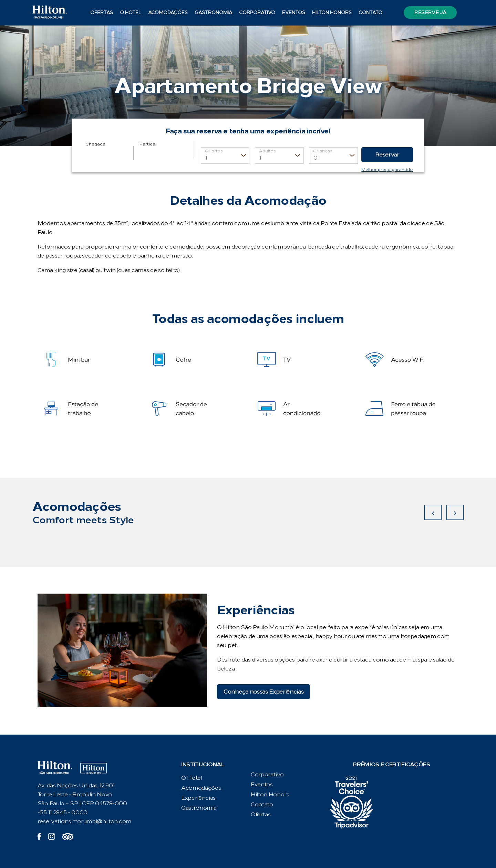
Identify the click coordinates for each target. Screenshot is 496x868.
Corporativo (257, 13)
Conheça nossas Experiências (263, 692)
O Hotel (131, 13)
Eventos (294, 13)
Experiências (198, 798)
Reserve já (430, 13)
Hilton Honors (332, 13)
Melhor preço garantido (387, 170)
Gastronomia (213, 13)
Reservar (387, 155)
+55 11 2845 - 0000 (63, 812)
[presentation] (433, 512)
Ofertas (102, 13)
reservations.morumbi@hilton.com (84, 821)
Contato (370, 13)
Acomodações (168, 13)
